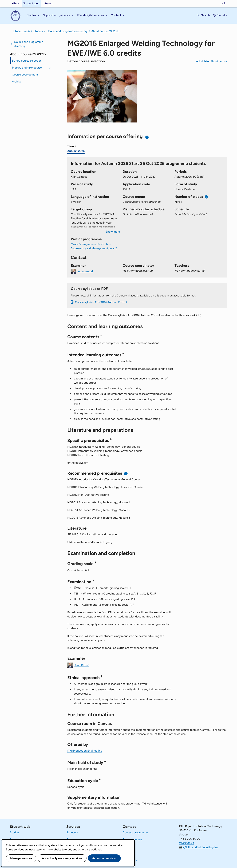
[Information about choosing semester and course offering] (147, 137)
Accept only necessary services (62, 858)
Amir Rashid (85, 271)
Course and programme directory (67, 31)
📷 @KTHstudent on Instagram (198, 847)
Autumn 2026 (76, 151)
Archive (17, 82)
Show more (113, 232)
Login (223, 3)
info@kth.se (187, 843)
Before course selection (27, 61)
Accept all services (104, 858)
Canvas (71, 839)
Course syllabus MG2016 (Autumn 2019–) (101, 302)
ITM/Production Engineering (85, 751)
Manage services (21, 858)
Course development (25, 75)
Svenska (222, 15)
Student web (31, 3)
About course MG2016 (105, 31)
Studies (38, 31)
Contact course (132, 839)
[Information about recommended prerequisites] (126, 473)
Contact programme (135, 832)
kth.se (15, 3)
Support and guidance (24, 839)
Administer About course (212, 61)
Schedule (72, 832)
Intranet (48, 3)
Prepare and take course (27, 68)
